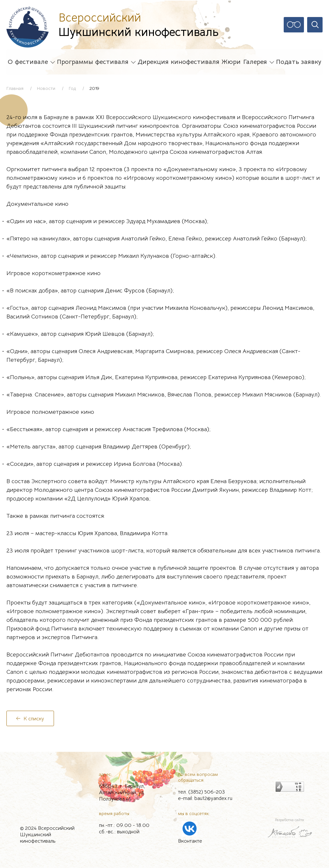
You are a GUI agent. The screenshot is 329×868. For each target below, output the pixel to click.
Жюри (231, 62)
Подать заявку (299, 62)
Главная (15, 88)
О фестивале (28, 62)
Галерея (255, 62)
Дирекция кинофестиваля (178, 62)
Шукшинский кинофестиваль (138, 25)
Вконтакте (190, 841)
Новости (46, 88)
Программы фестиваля (93, 62)
